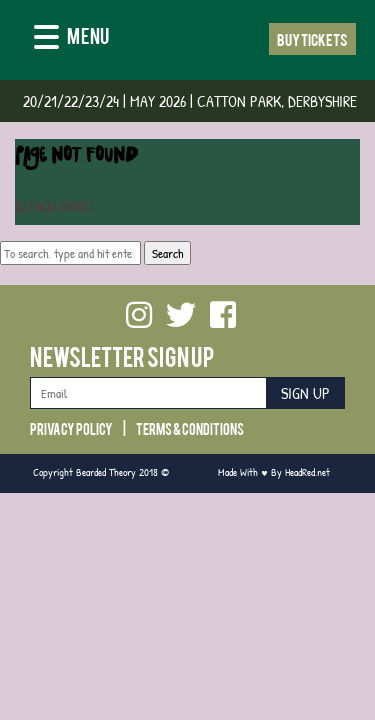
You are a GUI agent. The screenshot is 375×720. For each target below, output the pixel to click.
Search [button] (167, 253)
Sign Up (305, 393)
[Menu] (71, 39)
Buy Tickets (312, 39)
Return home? (54, 210)
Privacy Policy (71, 428)
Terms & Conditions (190, 428)
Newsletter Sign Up (122, 356)
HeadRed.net (307, 471)
